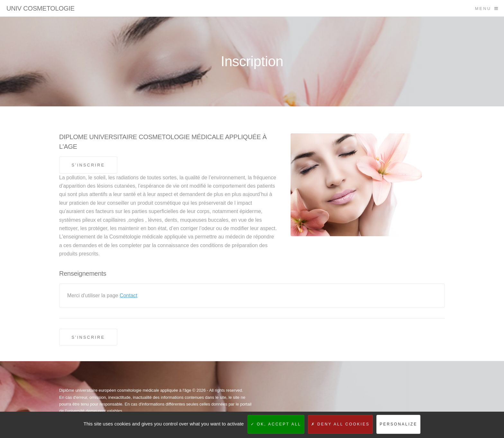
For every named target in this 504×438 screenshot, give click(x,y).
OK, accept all (276, 424)
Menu (483, 9)
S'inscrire (88, 165)
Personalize (398, 424)
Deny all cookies (340, 424)
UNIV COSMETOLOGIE (40, 8)
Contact (128, 295)
